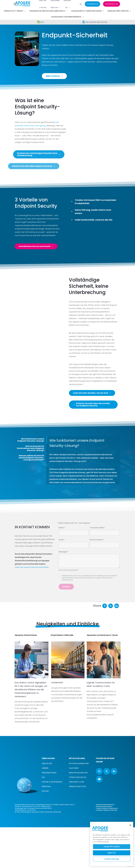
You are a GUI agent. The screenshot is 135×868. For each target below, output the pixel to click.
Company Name (97, 568)
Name (62, 568)
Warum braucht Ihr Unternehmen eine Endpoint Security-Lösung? (30, 489)
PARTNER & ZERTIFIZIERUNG (52, 823)
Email (62, 580)
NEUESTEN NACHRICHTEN (78, 813)
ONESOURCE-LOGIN (76, 823)
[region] (112, 844)
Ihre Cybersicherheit (46, 235)
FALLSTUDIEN (74, 809)
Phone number (97, 580)
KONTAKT (46, 832)
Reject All (112, 853)
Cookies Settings (112, 859)
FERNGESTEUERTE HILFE (77, 827)
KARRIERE (45, 809)
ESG (43, 818)
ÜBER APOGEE (47, 804)
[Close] (130, 825)
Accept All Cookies (112, 847)
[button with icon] (99, 812)
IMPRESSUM (46, 827)
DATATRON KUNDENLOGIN (79, 804)
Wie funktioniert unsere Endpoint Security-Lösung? (31, 481)
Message (63, 593)
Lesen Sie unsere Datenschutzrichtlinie (32, 608)
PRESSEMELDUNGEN (49, 813)
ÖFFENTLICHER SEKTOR (78, 818)
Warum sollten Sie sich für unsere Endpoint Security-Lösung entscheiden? (31, 498)
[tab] (31, 481)
